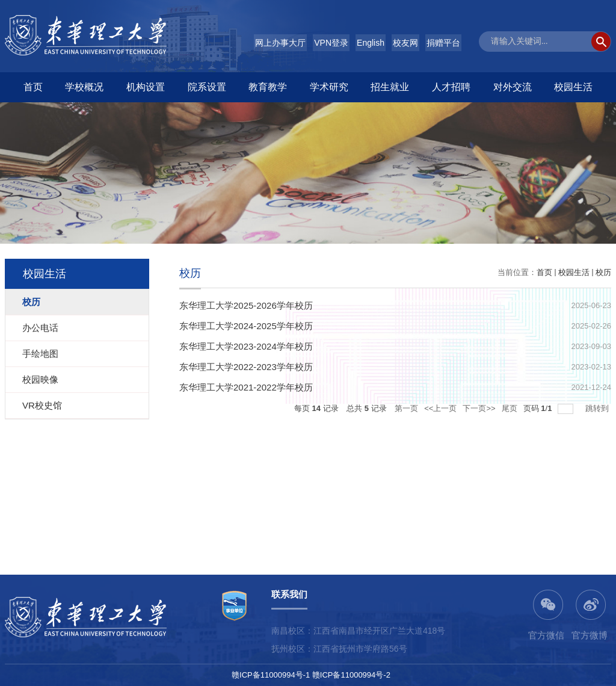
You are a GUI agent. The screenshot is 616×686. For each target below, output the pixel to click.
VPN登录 (331, 43)
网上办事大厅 (280, 43)
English (371, 43)
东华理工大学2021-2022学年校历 (246, 387)
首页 (33, 87)
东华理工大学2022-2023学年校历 (246, 367)
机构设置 (146, 87)
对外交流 (513, 87)
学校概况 (84, 87)
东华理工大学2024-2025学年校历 (246, 326)
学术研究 (329, 87)
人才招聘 (451, 87)
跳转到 (598, 408)
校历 (603, 272)
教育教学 (268, 87)
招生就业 (390, 87)
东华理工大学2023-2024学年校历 (246, 346)
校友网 (405, 43)
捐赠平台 (443, 43)
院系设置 (207, 87)
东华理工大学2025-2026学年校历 (246, 305)
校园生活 (573, 87)
